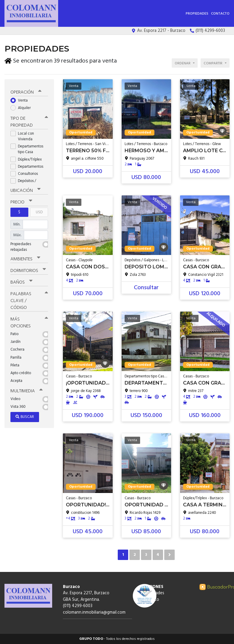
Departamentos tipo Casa (27, 148)
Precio (21, 201)
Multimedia (27, 390)
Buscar (25, 415)
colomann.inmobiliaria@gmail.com (94, 613)
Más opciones (29, 322)
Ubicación (25, 189)
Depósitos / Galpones (24, 183)
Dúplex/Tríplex (28, 158)
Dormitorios (28, 270)
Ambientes (25, 258)
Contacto (220, 14)
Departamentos (29, 165)
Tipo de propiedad (29, 121)
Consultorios (26, 173)
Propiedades (197, 14)
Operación (26, 91)
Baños (21, 281)
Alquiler (23, 107)
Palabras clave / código (29, 300)
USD (39, 211)
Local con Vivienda (23, 135)
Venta (21, 100)
